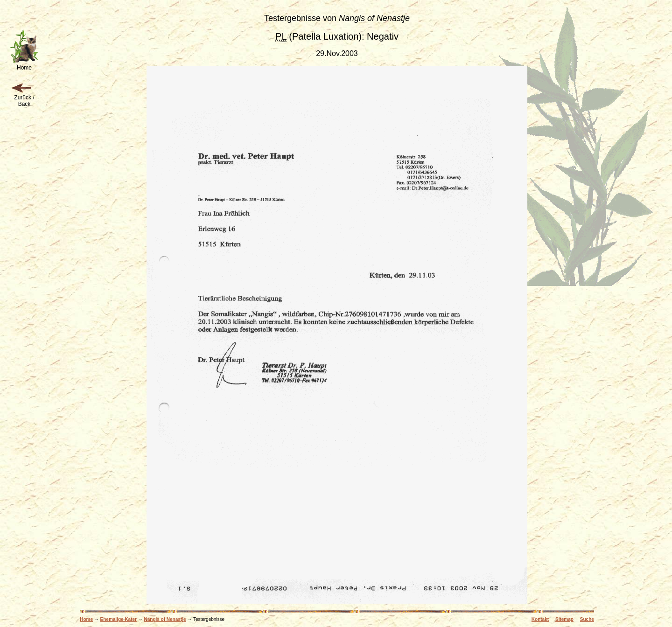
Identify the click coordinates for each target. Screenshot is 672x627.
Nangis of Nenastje (165, 619)
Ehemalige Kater (119, 619)
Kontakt (540, 619)
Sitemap (564, 619)
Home (86, 619)
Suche (587, 619)
